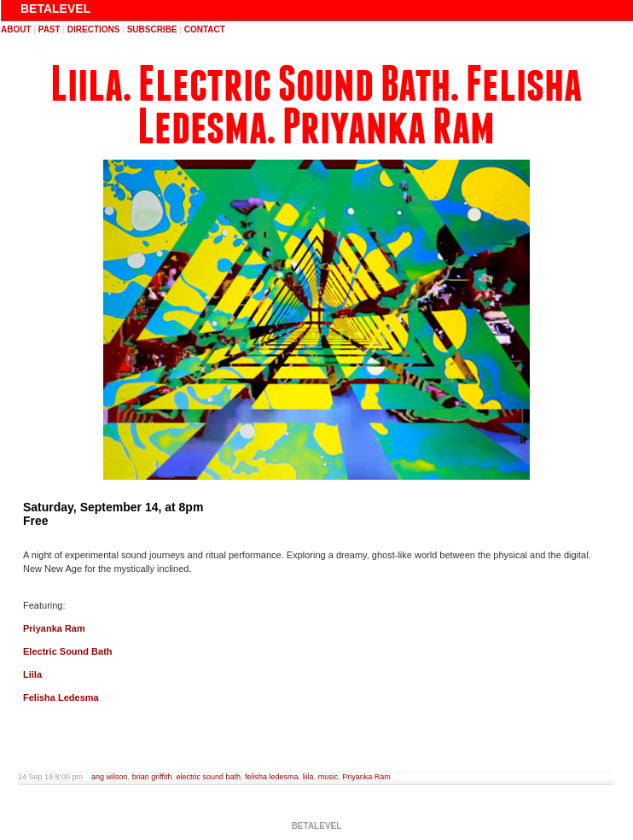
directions (94, 29)
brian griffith (152, 777)
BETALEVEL (55, 9)
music (328, 777)
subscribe (152, 29)
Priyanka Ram (54, 628)
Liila (32, 674)
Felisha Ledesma (61, 697)
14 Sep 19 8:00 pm (50, 777)
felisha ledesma (272, 777)
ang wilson (110, 777)
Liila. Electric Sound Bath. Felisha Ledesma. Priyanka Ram (316, 105)
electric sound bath (209, 777)
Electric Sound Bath (68, 651)
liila (308, 777)
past (49, 29)
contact (205, 29)
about (16, 29)
